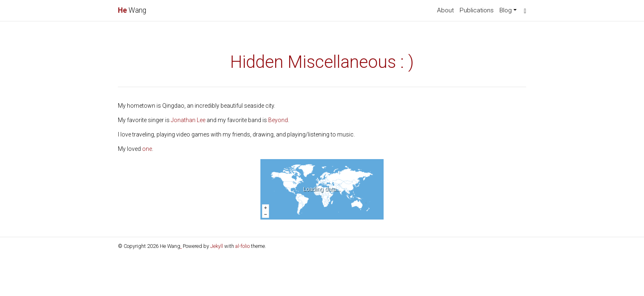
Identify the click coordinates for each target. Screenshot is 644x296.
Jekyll (217, 246)
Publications (477, 10)
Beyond (278, 120)
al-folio (243, 246)
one (147, 149)
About (445, 10)
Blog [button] (506, 10)
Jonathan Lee (188, 120)
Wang (132, 10)
